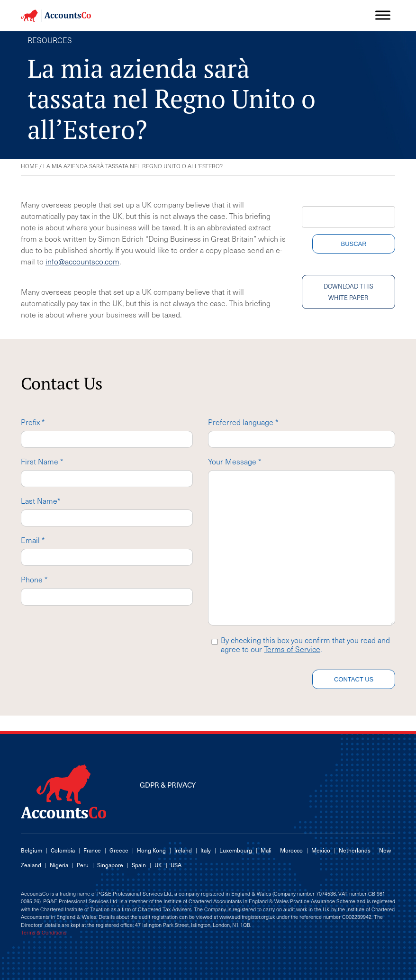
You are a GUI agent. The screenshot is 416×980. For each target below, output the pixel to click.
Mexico (321, 850)
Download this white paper (348, 292)
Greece (119, 850)
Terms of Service (292, 649)
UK (158, 865)
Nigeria (59, 865)
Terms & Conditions (44, 933)
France (92, 850)
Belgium (32, 850)
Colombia (63, 850)
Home (29, 166)
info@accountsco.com (82, 261)
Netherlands (355, 850)
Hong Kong (151, 850)
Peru (83, 865)
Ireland (183, 850)
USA (176, 865)
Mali (266, 850)
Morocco (291, 850)
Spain (139, 865)
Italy (206, 850)
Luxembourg (236, 850)
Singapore (110, 865)
